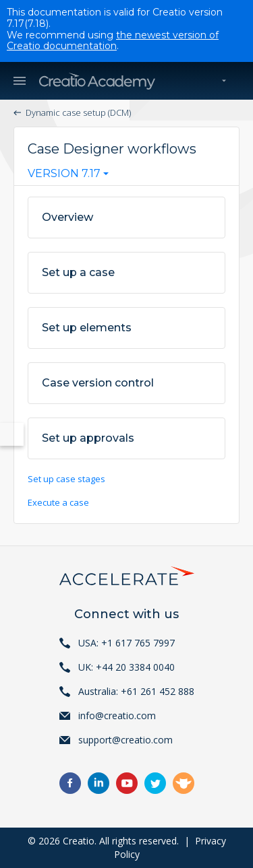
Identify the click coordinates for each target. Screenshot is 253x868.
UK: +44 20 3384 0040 (126, 667)
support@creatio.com (125, 740)
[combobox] (68, 176)
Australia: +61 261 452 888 (136, 691)
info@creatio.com (117, 715)
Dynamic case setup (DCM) (78, 112)
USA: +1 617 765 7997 (126, 643)
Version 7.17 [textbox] (64, 174)
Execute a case (58, 502)
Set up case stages (66, 479)
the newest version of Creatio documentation (113, 41)
